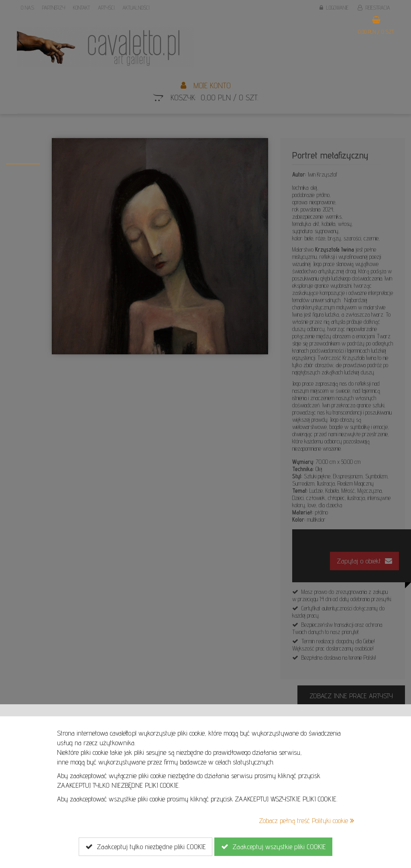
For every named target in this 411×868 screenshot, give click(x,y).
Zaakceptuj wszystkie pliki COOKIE (273, 847)
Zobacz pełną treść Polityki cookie (306, 820)
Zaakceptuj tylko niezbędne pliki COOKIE (145, 847)
